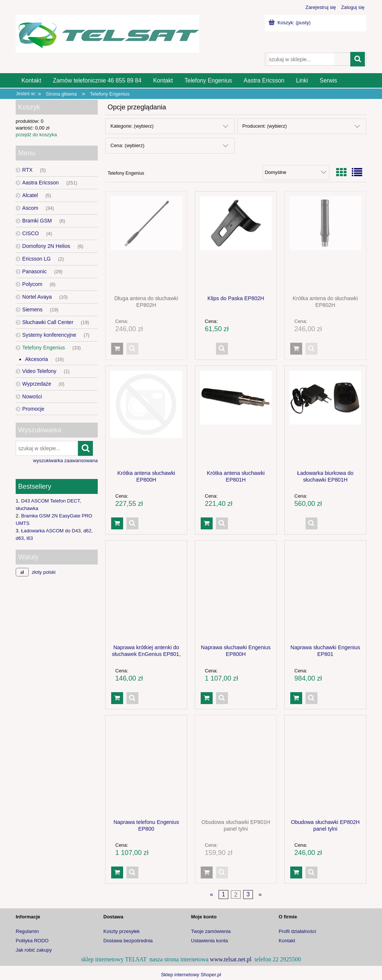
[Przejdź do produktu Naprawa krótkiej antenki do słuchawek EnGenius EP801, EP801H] (146, 592)
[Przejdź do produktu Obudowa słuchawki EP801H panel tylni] (236, 767)
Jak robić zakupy (34, 950)
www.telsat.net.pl (231, 959)
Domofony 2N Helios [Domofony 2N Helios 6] (46, 246)
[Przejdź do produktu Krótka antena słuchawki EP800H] (146, 417)
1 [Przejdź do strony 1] (224, 895)
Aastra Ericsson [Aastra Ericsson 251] (41, 183)
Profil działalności (297, 931)
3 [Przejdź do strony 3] (248, 895)
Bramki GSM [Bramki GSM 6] (37, 221)
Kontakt (287, 941)
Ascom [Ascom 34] (30, 208)
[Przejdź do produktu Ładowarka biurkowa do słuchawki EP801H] (325, 417)
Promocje (33, 409)
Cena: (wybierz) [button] (127, 145)
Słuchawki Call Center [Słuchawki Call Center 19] (48, 322)
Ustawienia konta (209, 941)
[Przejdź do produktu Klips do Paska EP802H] (236, 243)
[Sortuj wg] (296, 172)
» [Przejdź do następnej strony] (260, 895)
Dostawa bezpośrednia (128, 941)
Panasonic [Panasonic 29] (35, 271)
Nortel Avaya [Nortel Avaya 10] (37, 297)
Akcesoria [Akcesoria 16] (36, 359)
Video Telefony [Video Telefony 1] (39, 371)
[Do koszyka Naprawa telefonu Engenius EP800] (117, 872)
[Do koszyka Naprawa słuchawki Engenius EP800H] (207, 698)
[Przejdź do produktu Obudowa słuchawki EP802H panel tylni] (325, 767)
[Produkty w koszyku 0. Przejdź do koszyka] (290, 23)
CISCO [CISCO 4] (31, 233)
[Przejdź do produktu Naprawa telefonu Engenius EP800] (146, 767)
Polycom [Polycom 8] (32, 284)
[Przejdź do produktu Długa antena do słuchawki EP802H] (146, 243)
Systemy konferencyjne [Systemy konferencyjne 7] (49, 335)
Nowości (32, 396)
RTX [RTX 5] (28, 170)
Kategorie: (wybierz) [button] (132, 126)
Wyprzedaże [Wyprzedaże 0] (37, 384)
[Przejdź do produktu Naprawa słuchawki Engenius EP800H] (236, 592)
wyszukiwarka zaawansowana (65, 461)
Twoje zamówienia (211, 931)
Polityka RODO (32, 941)
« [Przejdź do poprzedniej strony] (212, 895)
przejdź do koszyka (36, 135)
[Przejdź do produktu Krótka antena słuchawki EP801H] (236, 417)
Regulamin (27, 931)
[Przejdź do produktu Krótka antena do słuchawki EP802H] (325, 243)
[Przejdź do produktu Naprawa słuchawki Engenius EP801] (325, 592)
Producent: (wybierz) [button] (265, 126)
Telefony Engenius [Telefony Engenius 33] (44, 348)
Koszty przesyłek (122, 931)
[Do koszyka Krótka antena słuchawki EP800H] (117, 523)
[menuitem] (31, 80)
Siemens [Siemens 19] (32, 309)
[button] (132, 349)
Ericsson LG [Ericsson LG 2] (37, 259)
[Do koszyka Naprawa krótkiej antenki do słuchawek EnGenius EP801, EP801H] (117, 698)
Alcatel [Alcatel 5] (30, 195)
